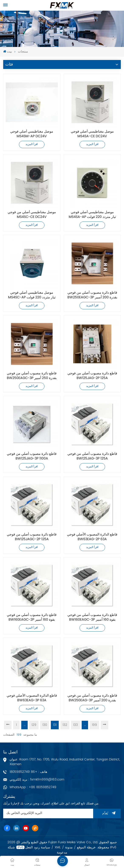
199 (94, 725)
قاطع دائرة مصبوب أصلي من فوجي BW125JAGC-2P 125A (32, 537)
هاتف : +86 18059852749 (28, 772)
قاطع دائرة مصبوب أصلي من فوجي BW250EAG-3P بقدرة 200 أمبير (92, 698)
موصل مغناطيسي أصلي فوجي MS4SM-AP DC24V (32, 134)
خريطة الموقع (86, 848)
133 (76, 725)
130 (45, 725)
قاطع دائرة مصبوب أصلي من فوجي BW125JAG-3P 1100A (32, 456)
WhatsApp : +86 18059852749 (33, 787)
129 (34, 725)
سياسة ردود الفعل (38, 848)
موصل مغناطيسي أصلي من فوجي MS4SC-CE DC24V (32, 215)
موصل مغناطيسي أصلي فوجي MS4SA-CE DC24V (92, 134)
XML (58, 848)
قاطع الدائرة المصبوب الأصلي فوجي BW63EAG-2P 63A (92, 537)
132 (65, 725)
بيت (8, 52)
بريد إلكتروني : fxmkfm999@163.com (37, 780)
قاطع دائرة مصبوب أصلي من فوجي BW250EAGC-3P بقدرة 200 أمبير (92, 295)
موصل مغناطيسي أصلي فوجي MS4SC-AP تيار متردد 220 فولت (32, 295)
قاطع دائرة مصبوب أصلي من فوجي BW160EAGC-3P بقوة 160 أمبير (92, 617)
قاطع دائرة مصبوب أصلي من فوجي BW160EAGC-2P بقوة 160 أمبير (32, 617)
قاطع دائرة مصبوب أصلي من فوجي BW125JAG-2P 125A (92, 376)
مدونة (69, 848)
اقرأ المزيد (32, 144)
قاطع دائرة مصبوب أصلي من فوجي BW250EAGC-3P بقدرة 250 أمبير (32, 376)
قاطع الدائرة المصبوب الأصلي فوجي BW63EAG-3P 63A (32, 698)
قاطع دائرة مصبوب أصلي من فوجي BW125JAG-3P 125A (92, 456)
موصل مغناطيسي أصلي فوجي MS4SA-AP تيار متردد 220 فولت (92, 215)
